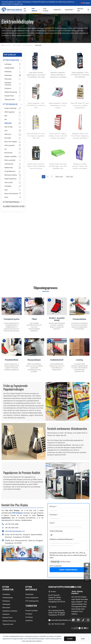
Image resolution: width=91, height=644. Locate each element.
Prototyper (29, 614)
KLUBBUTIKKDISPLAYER (12, 206)
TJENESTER (57, 10)
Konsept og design (31, 611)
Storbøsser (6, 614)
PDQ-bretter (6, 608)
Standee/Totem (8, 617)
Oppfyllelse (29, 620)
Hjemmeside (6, 45)
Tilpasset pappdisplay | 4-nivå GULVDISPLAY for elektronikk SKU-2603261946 (80, 75)
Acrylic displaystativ (32, 598)
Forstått (70, 639)
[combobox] (52, 535)
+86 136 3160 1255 (12, 528)
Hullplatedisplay (8, 598)
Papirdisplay (29, 594)
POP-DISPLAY (35, 10)
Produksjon (29, 617)
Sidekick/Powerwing (9, 621)
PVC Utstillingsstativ (32, 601)
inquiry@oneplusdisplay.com (15, 531)
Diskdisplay (6, 601)
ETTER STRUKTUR (11, 60)
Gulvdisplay (6, 594)
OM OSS (25, 10)
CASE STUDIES (46, 10)
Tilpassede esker (8, 624)
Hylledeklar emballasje (10, 611)
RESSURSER (69, 10)
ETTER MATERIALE (11, 202)
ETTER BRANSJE (28, 45)
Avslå (83, 639)
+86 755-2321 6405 (12, 524)
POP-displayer (17, 45)
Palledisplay (6, 604)
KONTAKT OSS (80, 10)
